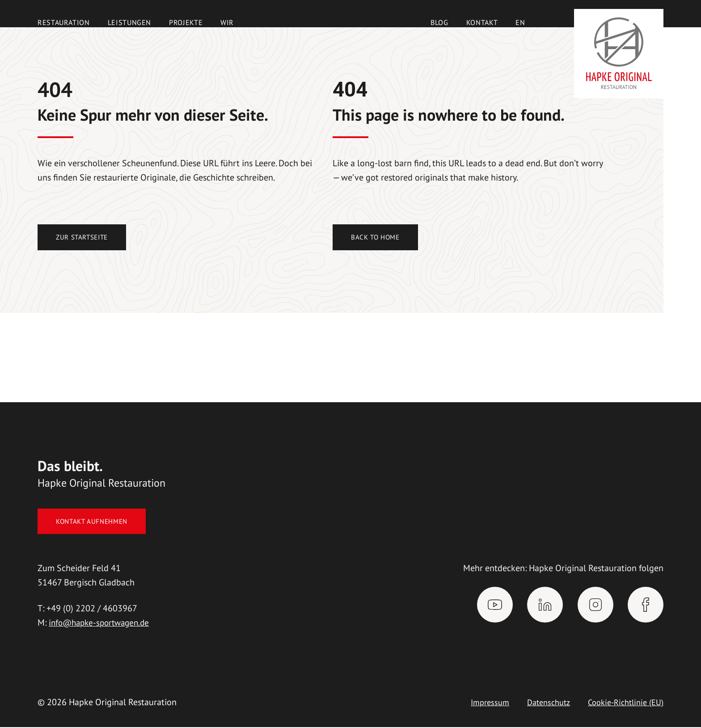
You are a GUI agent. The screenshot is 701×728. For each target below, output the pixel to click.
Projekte (186, 22)
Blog (439, 22)
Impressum (476, 703)
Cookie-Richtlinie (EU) (622, 703)
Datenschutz (539, 703)
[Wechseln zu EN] (520, 22)
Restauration (64, 22)
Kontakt (482, 22)
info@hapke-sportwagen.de (102, 623)
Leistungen (129, 22)
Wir (227, 22)
